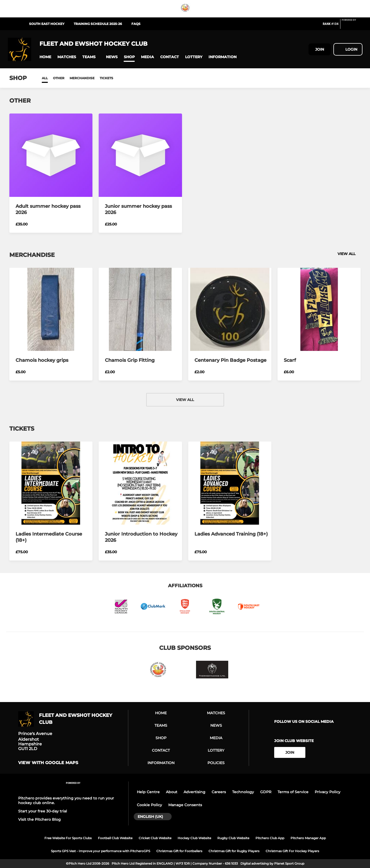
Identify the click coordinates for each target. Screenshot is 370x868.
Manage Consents (185, 805)
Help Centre (148, 792)
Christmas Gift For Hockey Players (292, 851)
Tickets (106, 78)
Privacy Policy (328, 792)
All (45, 78)
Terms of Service (293, 792)
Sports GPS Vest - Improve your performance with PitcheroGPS (100, 851)
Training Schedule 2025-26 (98, 24)
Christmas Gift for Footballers (179, 851)
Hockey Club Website (194, 838)
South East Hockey (47, 24)
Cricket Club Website (155, 838)
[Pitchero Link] (352, 26)
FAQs (136, 24)
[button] (45, 57)
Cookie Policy (149, 805)
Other (59, 78)
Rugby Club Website (233, 838)
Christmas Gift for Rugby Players (234, 851)
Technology (243, 792)
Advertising (194, 792)
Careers (219, 792)
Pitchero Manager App (308, 838)
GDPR (266, 792)
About (172, 792)
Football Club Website (115, 838)
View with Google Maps (48, 763)
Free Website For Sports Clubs (68, 838)
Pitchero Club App (270, 838)
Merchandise (82, 78)
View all (349, 254)
